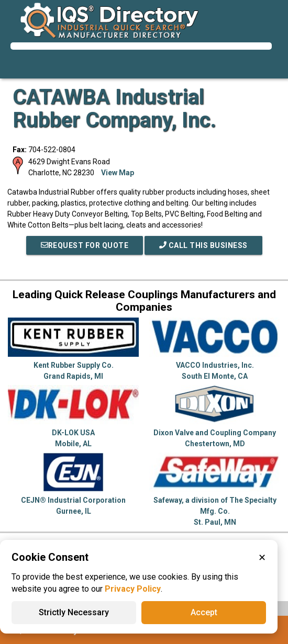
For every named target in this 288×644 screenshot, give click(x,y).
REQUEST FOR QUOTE (85, 245)
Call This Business (203, 245)
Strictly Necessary (74, 612)
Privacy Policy (133, 589)
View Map (118, 173)
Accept (204, 612)
